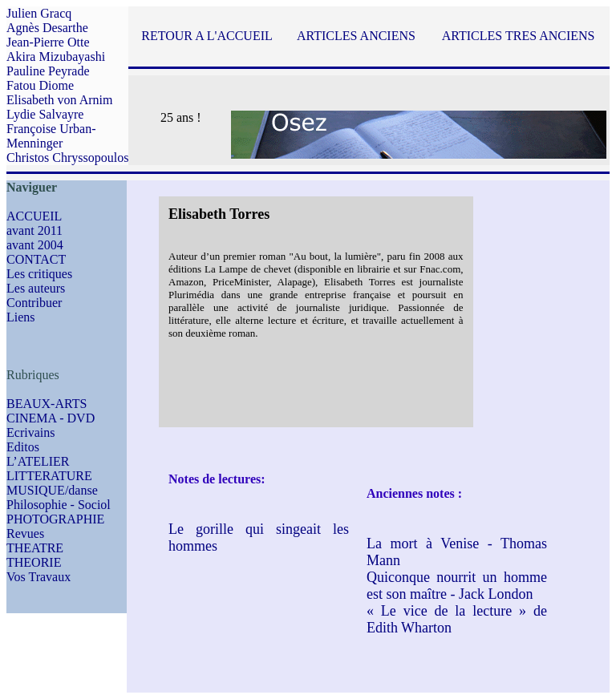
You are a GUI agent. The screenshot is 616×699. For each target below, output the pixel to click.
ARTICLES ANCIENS (356, 36)
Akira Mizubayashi (56, 57)
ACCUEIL (34, 216)
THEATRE (35, 548)
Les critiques (39, 274)
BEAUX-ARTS (47, 404)
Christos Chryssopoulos (67, 158)
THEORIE (34, 562)
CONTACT (36, 259)
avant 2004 (35, 245)
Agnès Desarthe (47, 28)
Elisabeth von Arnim (59, 100)
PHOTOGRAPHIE (55, 519)
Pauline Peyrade (48, 71)
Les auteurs (36, 288)
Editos (23, 447)
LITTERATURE (49, 476)
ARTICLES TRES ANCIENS (519, 36)
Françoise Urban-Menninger (51, 136)
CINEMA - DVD (51, 418)
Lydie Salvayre (45, 114)
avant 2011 (34, 230)
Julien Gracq (39, 13)
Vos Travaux (38, 577)
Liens (21, 317)
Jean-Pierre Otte (48, 42)
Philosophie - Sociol (59, 505)
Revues (25, 533)
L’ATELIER (38, 461)
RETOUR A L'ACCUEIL (207, 36)
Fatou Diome (40, 85)
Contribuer (34, 303)
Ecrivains (30, 432)
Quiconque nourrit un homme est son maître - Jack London (457, 586)
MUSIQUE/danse (52, 490)
